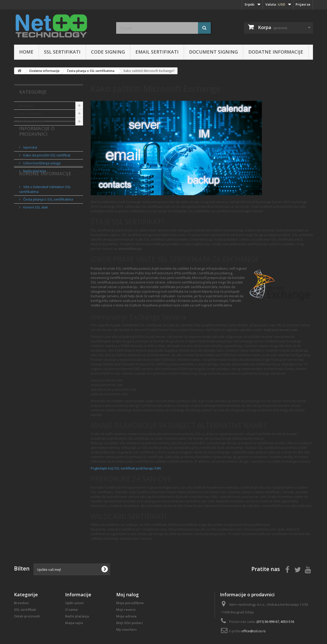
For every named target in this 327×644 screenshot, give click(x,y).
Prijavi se (303, 4)
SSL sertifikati (62, 52)
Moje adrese (126, 616)
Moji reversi (126, 610)
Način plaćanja (34, 181)
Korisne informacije (45, 201)
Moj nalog (127, 595)
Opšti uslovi (74, 603)
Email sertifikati (157, 52)
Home (26, 52)
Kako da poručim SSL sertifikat (46, 166)
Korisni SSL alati (35, 232)
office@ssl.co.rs (254, 631)
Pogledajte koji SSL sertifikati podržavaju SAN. (126, 468)
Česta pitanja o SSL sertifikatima (48, 225)
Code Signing (108, 52)
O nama (71, 610)
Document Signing (213, 52)
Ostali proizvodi (32, 121)
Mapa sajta (74, 623)
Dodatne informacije (276, 52)
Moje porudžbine (130, 603)
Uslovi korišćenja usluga (42, 174)
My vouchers (126, 629)
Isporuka (30, 158)
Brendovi (26, 106)
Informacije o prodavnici (37, 144)
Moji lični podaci (130, 623)
